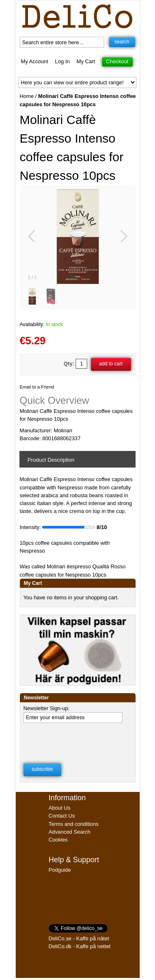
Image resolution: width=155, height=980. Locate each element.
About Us (60, 808)
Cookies (58, 840)
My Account (34, 61)
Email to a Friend (37, 387)
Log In (62, 61)
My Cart (86, 61)
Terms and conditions (74, 824)
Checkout (117, 61)
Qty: (69, 364)
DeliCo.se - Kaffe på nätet (79, 938)
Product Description (51, 460)
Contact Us (62, 816)
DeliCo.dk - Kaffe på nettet (80, 946)
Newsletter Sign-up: (47, 708)
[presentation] (77, 741)
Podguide (60, 870)
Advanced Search (70, 832)
